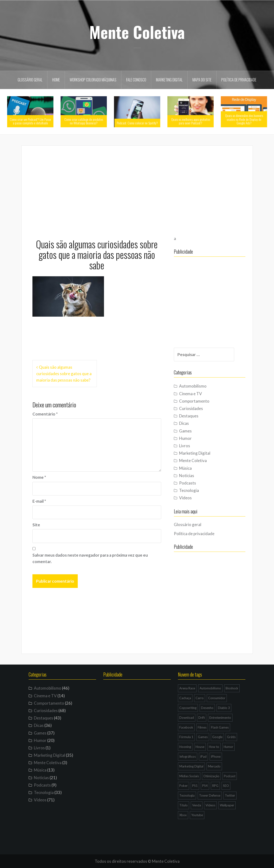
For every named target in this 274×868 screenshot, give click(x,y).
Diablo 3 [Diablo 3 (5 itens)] (224, 708)
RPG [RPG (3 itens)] (215, 786)
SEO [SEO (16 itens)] (226, 786)
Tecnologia (189, 490)
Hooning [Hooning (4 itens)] (185, 747)
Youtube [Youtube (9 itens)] (197, 815)
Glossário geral (30, 80)
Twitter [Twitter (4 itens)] (230, 795)
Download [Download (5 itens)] (187, 718)
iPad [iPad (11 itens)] (203, 756)
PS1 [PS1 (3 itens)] (195, 786)
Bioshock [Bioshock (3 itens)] (232, 688)
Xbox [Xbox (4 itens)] (183, 815)
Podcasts (188, 483)
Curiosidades (191, 408)
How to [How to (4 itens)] (214, 747)
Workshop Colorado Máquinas (93, 80)
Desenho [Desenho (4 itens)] (207, 708)
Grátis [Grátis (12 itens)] (231, 737)
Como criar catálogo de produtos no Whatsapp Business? (84, 121)
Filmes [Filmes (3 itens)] (202, 727)
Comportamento (194, 401)
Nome (39, 477)
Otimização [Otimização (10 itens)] (211, 776)
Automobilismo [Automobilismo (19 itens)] (210, 688)
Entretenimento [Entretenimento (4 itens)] (220, 718)
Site (36, 525)
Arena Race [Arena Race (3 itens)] (187, 688)
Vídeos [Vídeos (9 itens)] (210, 805)
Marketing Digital (169, 80)
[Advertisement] (137, 190)
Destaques (189, 416)
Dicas (184, 423)
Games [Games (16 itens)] (203, 737)
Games (185, 431)
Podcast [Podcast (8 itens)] (230, 776)
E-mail (39, 501)
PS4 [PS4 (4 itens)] (205, 786)
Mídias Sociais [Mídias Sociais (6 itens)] (189, 776)
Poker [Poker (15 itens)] (184, 786)
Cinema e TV (191, 394)
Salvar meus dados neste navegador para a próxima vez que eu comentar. (90, 558)
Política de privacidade (239, 80)
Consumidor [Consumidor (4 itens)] (217, 698)
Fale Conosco (136, 80)
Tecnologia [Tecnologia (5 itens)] (187, 795)
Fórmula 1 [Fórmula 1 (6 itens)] (186, 737)
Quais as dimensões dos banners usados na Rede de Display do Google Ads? (244, 119)
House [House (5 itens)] (200, 747)
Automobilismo (193, 386)
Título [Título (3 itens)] (184, 805)
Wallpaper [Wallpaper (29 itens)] (227, 805)
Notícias (187, 476)
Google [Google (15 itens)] (217, 737)
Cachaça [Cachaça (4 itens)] (185, 698)
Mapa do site (202, 80)
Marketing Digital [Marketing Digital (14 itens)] (191, 766)
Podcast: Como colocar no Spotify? (137, 123)
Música (185, 468)
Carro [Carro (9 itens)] (200, 698)
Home (56, 80)
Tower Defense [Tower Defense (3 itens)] (210, 795)
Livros (185, 446)
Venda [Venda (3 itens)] (197, 805)
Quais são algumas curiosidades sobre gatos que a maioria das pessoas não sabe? (64, 374)
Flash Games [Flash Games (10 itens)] (220, 727)
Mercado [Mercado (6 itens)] (214, 766)
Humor (185, 438)
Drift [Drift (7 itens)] (202, 718)
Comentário (45, 414)
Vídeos (185, 498)
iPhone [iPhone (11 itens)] (216, 756)
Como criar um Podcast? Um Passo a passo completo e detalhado (30, 121)
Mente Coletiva (137, 32)
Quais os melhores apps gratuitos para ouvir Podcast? (191, 121)
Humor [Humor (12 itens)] (228, 747)
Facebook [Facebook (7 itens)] (186, 727)
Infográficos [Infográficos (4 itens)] (188, 756)
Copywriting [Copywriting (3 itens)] (188, 708)
